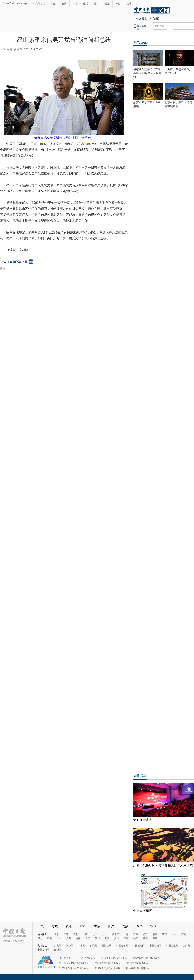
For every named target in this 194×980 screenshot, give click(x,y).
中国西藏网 (172, 946)
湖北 (40, 938)
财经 (75, 4)
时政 (53, 4)
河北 (76, 934)
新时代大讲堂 (143, 820)
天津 (66, 934)
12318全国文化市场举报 (107, 968)
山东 (174, 934)
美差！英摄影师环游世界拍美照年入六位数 (163, 865)
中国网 (82, 946)
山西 (85, 934)
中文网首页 (39, 4)
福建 (155, 934)
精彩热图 (140, 42)
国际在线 (107, 946)
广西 (69, 938)
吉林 (104, 934)
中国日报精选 (143, 911)
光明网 (58, 950)
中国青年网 (122, 946)
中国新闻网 (43, 950)
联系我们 (20, 941)
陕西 (136, 938)
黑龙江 (115, 934)
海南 (78, 938)
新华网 (70, 946)
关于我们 (7, 941)
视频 (107, 4)
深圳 (155, 938)
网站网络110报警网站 (138, 968)
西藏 (126, 938)
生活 (86, 4)
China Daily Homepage (15, 3)
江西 (164, 934)
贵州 (117, 938)
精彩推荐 (140, 776)
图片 (96, 4)
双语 (129, 4)
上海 (126, 934)
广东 (59, 938)
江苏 (136, 934)
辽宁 (95, 934)
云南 (107, 938)
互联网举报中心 (67, 958)
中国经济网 (139, 946)
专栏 (118, 4)
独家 (156, 18)
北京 (56, 934)
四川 (97, 938)
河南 (184, 934)
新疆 (145, 938)
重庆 (88, 938)
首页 (41, 926)
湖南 (49, 938)
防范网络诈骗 (88, 958)
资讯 (64, 4)
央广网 (186, 946)
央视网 (93, 946)
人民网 (58, 946)
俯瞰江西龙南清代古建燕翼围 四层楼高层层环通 (147, 73)
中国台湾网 (155, 946)
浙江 (145, 934)
